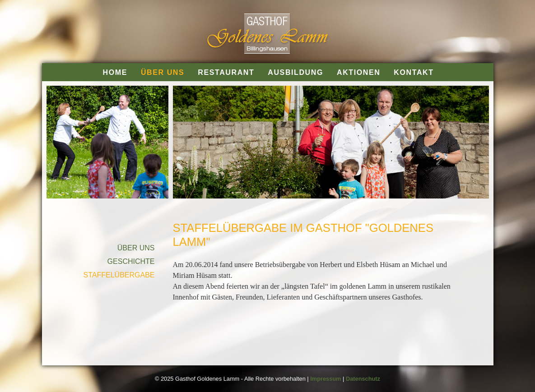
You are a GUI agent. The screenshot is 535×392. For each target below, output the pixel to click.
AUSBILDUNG (295, 72)
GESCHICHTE (131, 261)
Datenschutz (363, 379)
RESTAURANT (226, 72)
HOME (115, 72)
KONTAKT (414, 72)
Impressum (326, 379)
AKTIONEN (358, 72)
